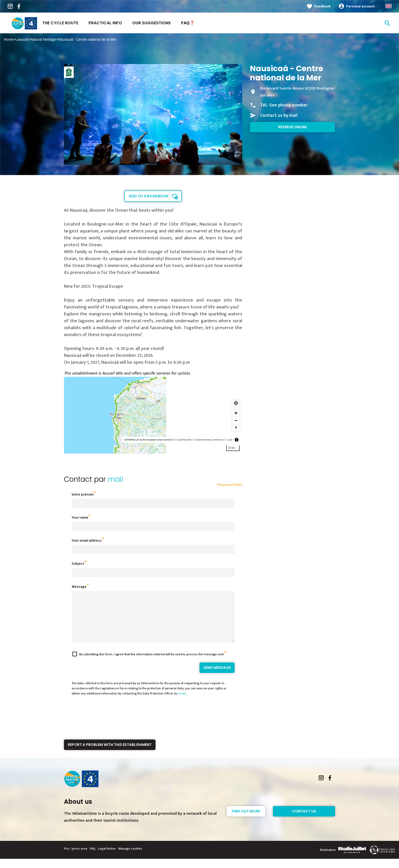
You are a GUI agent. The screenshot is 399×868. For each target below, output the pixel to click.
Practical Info (105, 23)
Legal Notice (107, 858)
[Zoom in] (236, 413)
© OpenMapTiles (183, 440)
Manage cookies (130, 858)
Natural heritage (43, 39)
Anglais (389, 6)
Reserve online (292, 127)
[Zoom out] (236, 420)
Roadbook (322, 6)
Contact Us (304, 820)
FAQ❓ (188, 23)
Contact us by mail (279, 115)
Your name (80, 517)
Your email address (87, 540)
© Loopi (229, 440)
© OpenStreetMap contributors (208, 440)
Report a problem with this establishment (110, 754)
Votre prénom (82, 494)
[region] (153, 415)
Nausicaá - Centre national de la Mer (87, 39)
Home (9, 39)
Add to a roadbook (149, 196)
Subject (78, 564)
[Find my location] (236, 403)
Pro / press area (76, 858)
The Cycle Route (60, 23)
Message (79, 587)
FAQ (93, 858)
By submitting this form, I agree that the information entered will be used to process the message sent (152, 663)
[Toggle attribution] (237, 440)
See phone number (289, 105)
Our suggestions (152, 23)
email (182, 703)
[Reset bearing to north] (236, 428)
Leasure (22, 39)
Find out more (246, 820)
